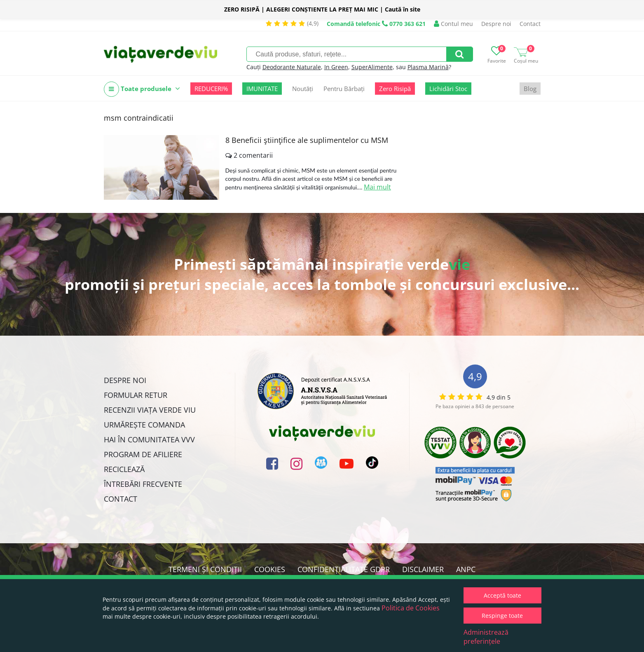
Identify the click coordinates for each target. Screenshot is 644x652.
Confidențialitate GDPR (344, 569)
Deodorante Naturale (292, 67)
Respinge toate (502, 616)
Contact (530, 24)
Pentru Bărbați (344, 89)
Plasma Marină (428, 67)
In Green (336, 67)
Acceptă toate (502, 595)
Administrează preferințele (486, 637)
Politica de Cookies (411, 608)
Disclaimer (423, 569)
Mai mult (377, 187)
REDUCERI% (211, 89)
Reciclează (124, 469)
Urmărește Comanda (144, 425)
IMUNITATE (262, 89)
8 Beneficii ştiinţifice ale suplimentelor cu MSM (307, 140)
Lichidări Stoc (448, 89)
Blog (530, 89)
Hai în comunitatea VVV (149, 439)
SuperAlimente (372, 67)
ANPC (466, 569)
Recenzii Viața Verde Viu (150, 410)
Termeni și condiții (205, 569)
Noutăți (303, 89)
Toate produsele (142, 89)
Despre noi (496, 24)
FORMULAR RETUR (136, 395)
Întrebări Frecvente (143, 484)
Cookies (270, 569)
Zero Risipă (395, 89)
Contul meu (453, 24)
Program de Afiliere (143, 454)
